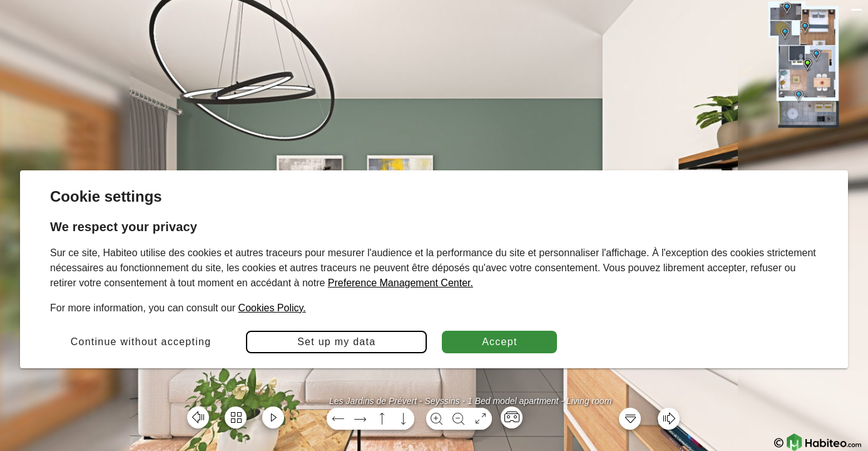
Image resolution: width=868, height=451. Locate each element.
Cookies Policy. (272, 308)
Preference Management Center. (401, 283)
